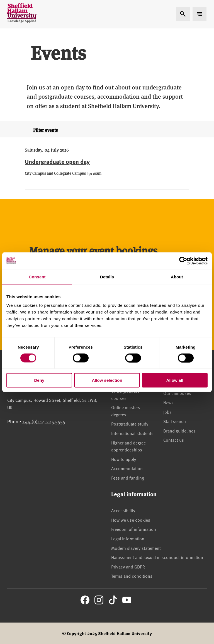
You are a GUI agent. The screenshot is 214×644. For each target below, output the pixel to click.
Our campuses (177, 393)
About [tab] (177, 277)
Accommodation (127, 468)
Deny (39, 380)
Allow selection (107, 380)
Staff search (175, 421)
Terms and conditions (132, 576)
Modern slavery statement (136, 548)
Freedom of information (134, 529)
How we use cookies (131, 520)
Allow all (175, 380)
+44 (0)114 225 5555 (44, 421)
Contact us (174, 440)
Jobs (167, 412)
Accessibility (123, 510)
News (168, 402)
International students (132, 433)
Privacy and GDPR (128, 567)
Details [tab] (107, 277)
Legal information (128, 538)
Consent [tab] (37, 277)
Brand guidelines (179, 431)
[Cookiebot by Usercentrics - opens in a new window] (183, 261)
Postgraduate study (130, 424)
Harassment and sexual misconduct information (157, 557)
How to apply (124, 459)
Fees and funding (128, 478)
